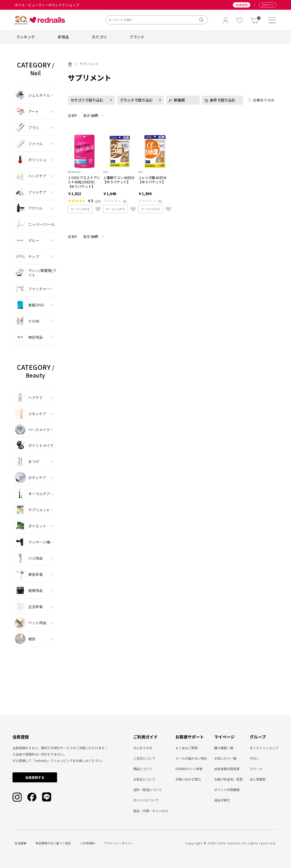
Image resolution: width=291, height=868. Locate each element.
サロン (254, 758)
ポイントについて (146, 800)
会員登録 (242, 5)
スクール (256, 769)
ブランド (137, 37)
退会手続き (222, 800)
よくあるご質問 (186, 748)
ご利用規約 (87, 843)
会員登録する (35, 777)
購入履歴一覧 (224, 748)
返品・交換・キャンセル (151, 811)
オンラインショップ (264, 748)
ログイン (268, 5)
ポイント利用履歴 (227, 790)
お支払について (144, 779)
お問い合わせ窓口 (188, 779)
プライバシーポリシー (119, 843)
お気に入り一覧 (225, 758)
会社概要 (20, 843)
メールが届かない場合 (191, 758)
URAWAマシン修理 (189, 769)
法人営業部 (258, 779)
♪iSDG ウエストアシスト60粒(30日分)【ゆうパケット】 (84, 182)
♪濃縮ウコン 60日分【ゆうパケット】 (119, 180)
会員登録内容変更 (227, 769)
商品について (143, 769)
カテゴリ (99, 37)
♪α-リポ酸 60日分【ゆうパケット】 (152, 180)
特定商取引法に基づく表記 (53, 843)
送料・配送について (148, 790)
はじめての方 (143, 748)
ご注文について (144, 758)
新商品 (63, 37)
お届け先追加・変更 (228, 779)
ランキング (26, 37)
